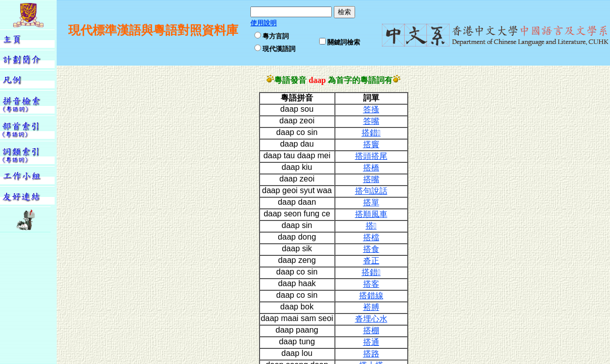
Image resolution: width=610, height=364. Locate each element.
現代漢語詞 (279, 49)
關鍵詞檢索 (344, 42)
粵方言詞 (276, 36)
